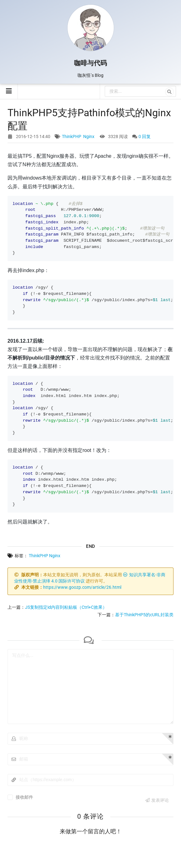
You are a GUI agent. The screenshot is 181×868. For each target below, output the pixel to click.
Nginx (89, 136)
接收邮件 (24, 797)
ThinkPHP (72, 136)
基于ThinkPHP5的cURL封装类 (144, 615)
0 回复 (145, 136)
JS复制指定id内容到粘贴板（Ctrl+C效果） (66, 607)
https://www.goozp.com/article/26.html (82, 587)
